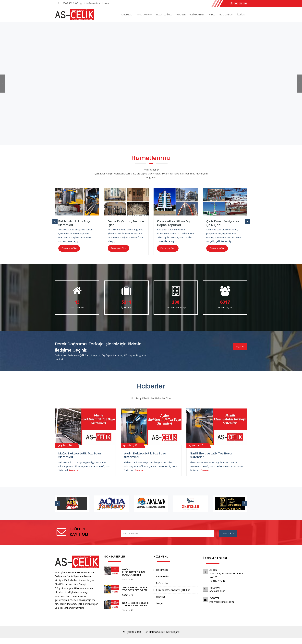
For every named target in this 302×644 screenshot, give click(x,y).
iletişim (160, 603)
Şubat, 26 (65, 445)
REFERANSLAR (226, 15)
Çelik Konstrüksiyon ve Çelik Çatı (223, 223)
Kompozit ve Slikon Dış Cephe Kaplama (174, 223)
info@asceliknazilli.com (94, 3)
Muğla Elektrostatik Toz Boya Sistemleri (80, 455)
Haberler (161, 597)
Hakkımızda (162, 570)
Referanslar (162, 583)
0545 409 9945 (68, 3)
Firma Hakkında (144, 15)
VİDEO (212, 15)
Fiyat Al (240, 347)
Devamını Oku (69, 248)
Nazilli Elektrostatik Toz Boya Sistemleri (211, 455)
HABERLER (181, 15)
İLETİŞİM (241, 15)
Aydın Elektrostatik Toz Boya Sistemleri (145, 455)
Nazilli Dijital (173, 632)
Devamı (73, 470)
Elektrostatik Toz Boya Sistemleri (75, 223)
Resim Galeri (163, 576)
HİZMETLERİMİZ (164, 15)
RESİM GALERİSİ (197, 15)
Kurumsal (126, 15)
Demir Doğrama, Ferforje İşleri (126, 223)
